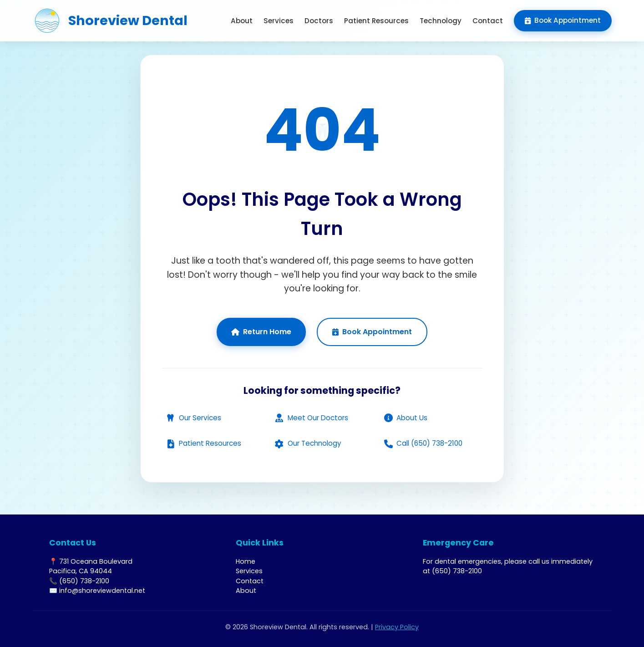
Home (246, 561)
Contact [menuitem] (488, 21)
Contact (250, 581)
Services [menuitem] (279, 21)
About (246, 591)
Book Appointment (372, 332)
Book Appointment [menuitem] (563, 20)
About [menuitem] (242, 21)
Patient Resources (204, 443)
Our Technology (308, 443)
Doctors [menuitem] (319, 21)
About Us (406, 418)
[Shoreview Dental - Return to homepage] (110, 21)
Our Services (194, 418)
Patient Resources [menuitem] (376, 21)
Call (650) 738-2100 (423, 443)
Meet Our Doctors (312, 418)
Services (249, 571)
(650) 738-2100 (457, 571)
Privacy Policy (397, 627)
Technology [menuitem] (441, 21)
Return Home (261, 332)
